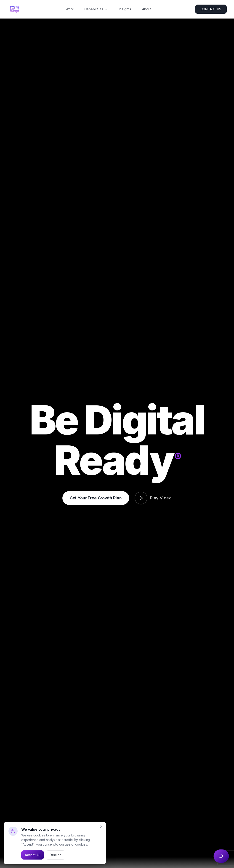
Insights (125, 9)
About (147, 9)
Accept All (33, 855)
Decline (56, 855)
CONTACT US (211, 9)
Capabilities (96, 9)
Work (69, 9)
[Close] (101, 827)
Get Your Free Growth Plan (96, 498)
